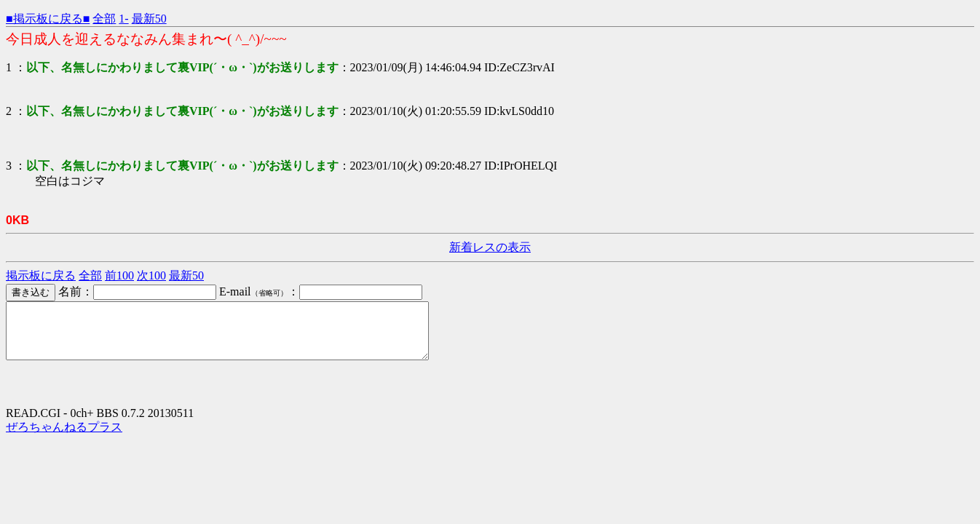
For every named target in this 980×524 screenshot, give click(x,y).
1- (123, 19)
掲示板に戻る (41, 275)
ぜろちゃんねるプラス (64, 438)
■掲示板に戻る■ (48, 19)
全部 (104, 19)
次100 (151, 275)
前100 (119, 275)
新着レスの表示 (490, 247)
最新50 (149, 19)
